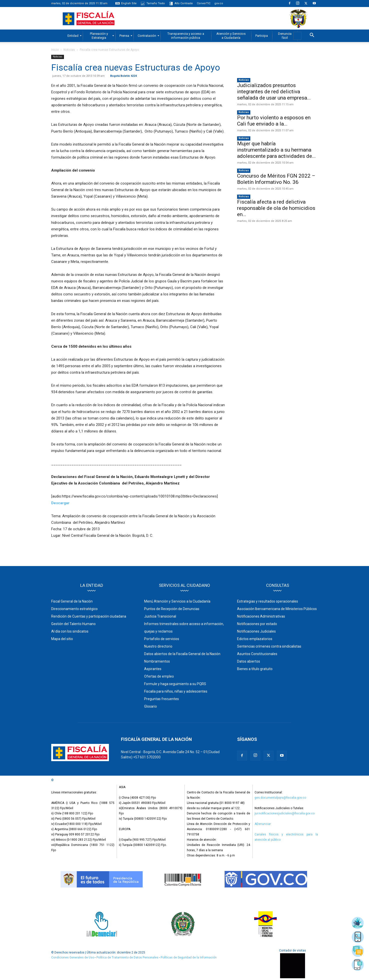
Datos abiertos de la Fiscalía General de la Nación (182, 654)
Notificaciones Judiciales (256, 631)
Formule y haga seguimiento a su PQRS (175, 684)
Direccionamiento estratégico (74, 609)
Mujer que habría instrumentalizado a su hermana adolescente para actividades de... (276, 150)
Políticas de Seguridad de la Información (189, 957)
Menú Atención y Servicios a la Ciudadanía (177, 601)
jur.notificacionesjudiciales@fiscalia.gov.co (285, 813)
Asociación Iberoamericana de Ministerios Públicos (277, 609)
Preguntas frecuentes (162, 699)
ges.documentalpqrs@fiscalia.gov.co (280, 798)
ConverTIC (204, 3)
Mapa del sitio (62, 639)
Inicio (55, 50)
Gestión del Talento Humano (73, 624)
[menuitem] (73, 36)
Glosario (151, 706)
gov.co (219, 3)
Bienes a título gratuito (255, 669)
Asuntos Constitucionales (257, 654)
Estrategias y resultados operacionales (268, 601)
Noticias (69, 50)
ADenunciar (263, 824)
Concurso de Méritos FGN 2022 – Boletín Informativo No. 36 (276, 179)
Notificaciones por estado (257, 624)
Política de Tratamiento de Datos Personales (128, 957)
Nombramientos (157, 661)
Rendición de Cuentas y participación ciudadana (89, 616)
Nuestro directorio (158, 646)
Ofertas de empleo (159, 676)
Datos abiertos (249, 661)
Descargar (60, 503)
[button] (312, 36)
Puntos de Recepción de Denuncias (172, 609)
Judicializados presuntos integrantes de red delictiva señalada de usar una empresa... (274, 92)
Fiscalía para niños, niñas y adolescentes (176, 691)
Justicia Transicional (160, 616)
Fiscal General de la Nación (72, 601)
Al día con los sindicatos (70, 631)
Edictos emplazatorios (255, 639)
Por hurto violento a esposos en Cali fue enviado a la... (274, 121)
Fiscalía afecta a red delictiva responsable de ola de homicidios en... (276, 208)
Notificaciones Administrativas (261, 616)
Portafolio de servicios (162, 639)
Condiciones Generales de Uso (73, 957)
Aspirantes (153, 669)
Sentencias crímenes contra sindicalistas (269, 646)
